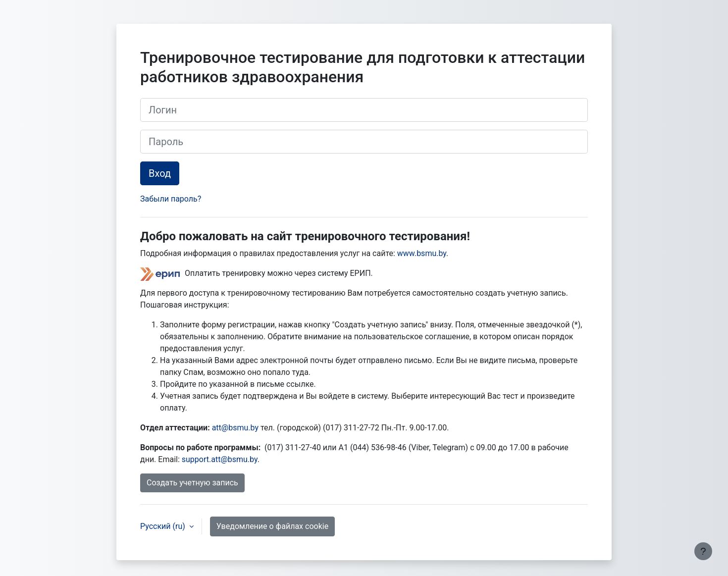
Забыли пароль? (171, 199)
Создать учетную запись (192, 483)
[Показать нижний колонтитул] (703, 551)
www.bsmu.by (422, 253)
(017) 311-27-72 (352, 428)
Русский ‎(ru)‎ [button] (164, 526)
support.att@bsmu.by (220, 459)
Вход (160, 173)
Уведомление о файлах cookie (272, 526)
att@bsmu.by (235, 428)
